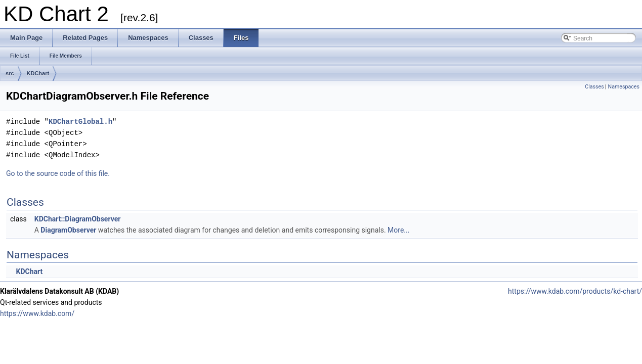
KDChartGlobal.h (80, 122)
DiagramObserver (68, 230)
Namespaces (624, 87)
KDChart (38, 73)
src (10, 73)
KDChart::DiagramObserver (78, 219)
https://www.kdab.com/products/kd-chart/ (575, 291)
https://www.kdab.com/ (37, 313)
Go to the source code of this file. (58, 173)
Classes (594, 87)
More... (398, 230)
